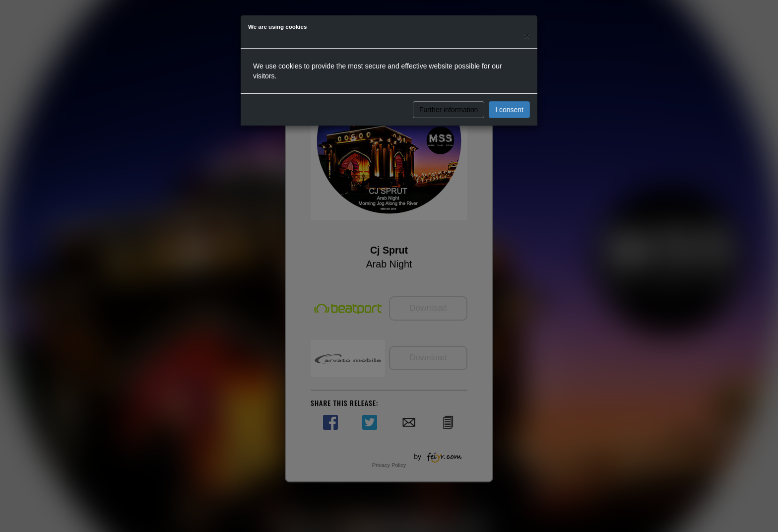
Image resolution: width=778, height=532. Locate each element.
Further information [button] (449, 110)
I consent (509, 110)
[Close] (527, 35)
